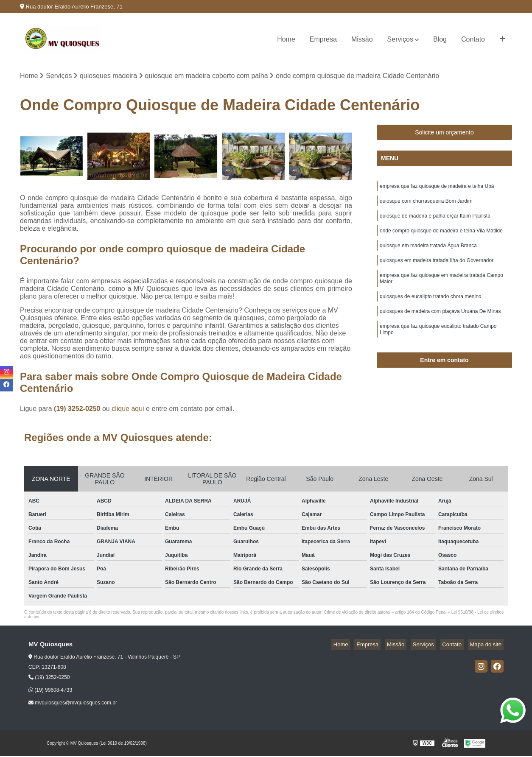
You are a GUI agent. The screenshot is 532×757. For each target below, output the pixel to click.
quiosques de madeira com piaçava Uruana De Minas (440, 325)
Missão (362, 39)
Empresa (323, 39)
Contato (473, 39)
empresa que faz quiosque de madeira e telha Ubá (437, 188)
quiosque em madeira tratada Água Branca (428, 253)
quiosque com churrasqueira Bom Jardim (426, 204)
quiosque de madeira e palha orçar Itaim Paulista (435, 221)
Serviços (400, 39)
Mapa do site (487, 646)
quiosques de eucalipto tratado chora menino (431, 309)
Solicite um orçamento (444, 134)
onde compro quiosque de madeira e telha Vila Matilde (441, 237)
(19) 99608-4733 (50, 691)
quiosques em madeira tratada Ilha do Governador (437, 269)
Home (286, 39)
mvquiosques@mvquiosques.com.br (73, 704)
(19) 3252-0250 (78, 410)
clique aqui (128, 410)
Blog (440, 39)
